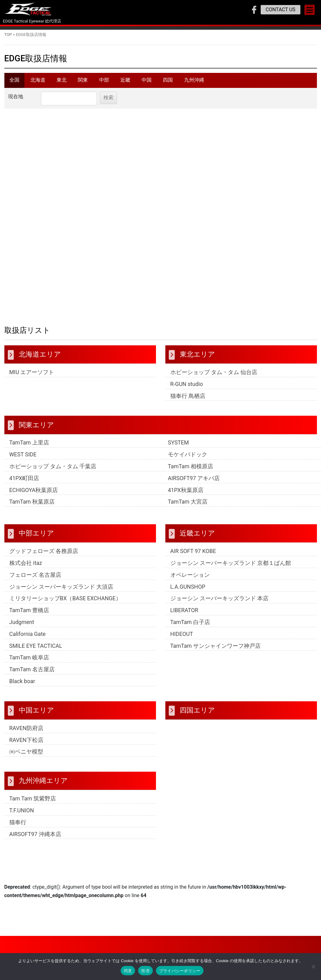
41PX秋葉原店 (186, 494)
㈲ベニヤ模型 (26, 756)
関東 (83, 82)
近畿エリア (197, 537)
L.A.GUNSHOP (188, 591)
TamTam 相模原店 (191, 470)
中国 (147, 82)
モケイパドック (188, 459)
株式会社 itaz (26, 567)
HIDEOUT (182, 638)
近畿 (125, 82)
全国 (14, 82)
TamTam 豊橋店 (29, 614)
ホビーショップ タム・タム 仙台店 (214, 376)
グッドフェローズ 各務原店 (44, 555)
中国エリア (36, 714)
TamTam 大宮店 (188, 506)
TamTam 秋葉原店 (32, 506)
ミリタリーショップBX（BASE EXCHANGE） (65, 603)
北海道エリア (40, 358)
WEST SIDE (23, 459)
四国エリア (197, 714)
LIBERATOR (184, 614)
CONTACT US (281, 10)
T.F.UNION (22, 815)
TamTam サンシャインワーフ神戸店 (216, 650)
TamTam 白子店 (190, 626)
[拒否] (313, 967)
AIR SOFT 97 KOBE (193, 555)
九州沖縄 (194, 82)
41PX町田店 (24, 482)
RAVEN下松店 (26, 744)
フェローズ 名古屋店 (35, 579)
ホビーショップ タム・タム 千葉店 (53, 470)
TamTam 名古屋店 (32, 673)
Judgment (22, 626)
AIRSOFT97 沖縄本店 (35, 838)
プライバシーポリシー (180, 971)
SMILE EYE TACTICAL (36, 650)
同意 (128, 971)
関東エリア (36, 429)
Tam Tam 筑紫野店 (33, 803)
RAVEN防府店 (26, 732)
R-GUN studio (187, 388)
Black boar (22, 685)
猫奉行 (18, 826)
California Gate (28, 638)
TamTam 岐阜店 (29, 662)
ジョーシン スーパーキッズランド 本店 (220, 603)
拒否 (145, 971)
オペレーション (190, 579)
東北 (62, 82)
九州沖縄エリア (43, 785)
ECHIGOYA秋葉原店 (34, 494)
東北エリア (197, 358)
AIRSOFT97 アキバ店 (194, 482)
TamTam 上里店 (29, 447)
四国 (168, 82)
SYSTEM (178, 447)
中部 (104, 82)
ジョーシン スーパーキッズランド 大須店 (61, 591)
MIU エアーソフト (32, 376)
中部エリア (36, 537)
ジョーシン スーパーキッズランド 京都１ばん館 (231, 567)
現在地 (16, 101)
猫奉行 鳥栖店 (188, 400)
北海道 (38, 82)
